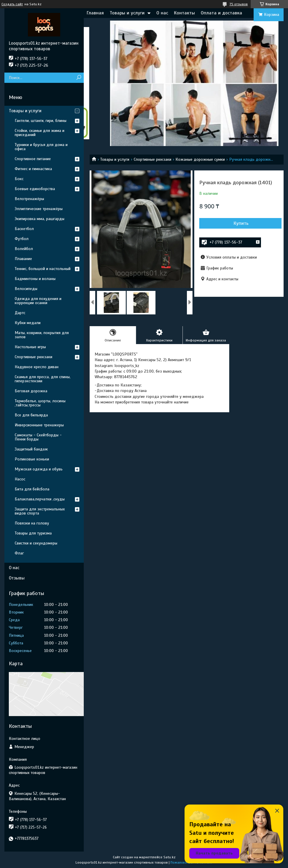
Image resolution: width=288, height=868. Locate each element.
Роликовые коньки (32, 459)
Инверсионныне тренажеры (39, 425)
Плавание (23, 259)
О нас (162, 13)
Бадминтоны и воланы (35, 279)
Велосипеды (26, 289)
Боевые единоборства (35, 189)
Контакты (184, 13)
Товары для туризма (33, 533)
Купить (241, 223)
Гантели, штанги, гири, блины (41, 121)
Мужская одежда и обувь (39, 469)
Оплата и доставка (221, 13)
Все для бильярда (31, 415)
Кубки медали (28, 323)
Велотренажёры (29, 199)
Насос (20, 479)
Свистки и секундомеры (36, 543)
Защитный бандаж (31, 449)
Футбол (22, 239)
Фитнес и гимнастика (33, 169)
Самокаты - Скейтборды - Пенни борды (38, 437)
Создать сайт (12, 4)
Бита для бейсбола (32, 489)
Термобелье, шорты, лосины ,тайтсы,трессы (40, 403)
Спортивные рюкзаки (153, 159)
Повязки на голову (32, 523)
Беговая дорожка (31, 391)
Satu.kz (169, 857)
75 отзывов (239, 4)
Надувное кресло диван (37, 367)
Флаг (19, 553)
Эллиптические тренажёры (39, 209)
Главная (95, 13)
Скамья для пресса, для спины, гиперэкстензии (43, 379)
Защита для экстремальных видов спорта (40, 511)
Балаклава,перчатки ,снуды (40, 499)
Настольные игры (30, 347)
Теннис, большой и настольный (43, 269)
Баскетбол (24, 229)
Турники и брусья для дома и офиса (41, 147)
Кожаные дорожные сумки (200, 159)
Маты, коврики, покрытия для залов (42, 335)
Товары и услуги (127, 13)
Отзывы (17, 578)
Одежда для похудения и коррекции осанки (38, 301)
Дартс (20, 313)
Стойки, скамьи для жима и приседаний (40, 133)
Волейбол (24, 249)
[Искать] (79, 78)
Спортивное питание (33, 159)
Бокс (19, 179)
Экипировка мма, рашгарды (40, 219)
